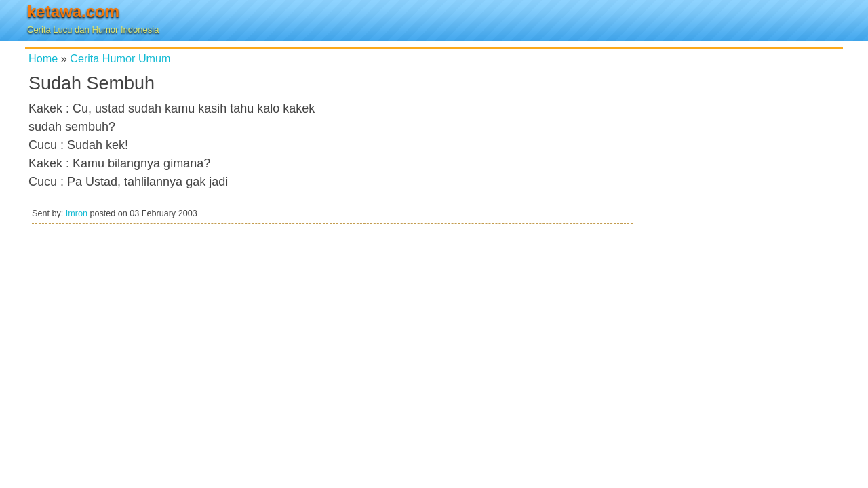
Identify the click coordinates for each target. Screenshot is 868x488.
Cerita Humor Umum (120, 58)
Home (43, 58)
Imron (77, 213)
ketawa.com (73, 11)
